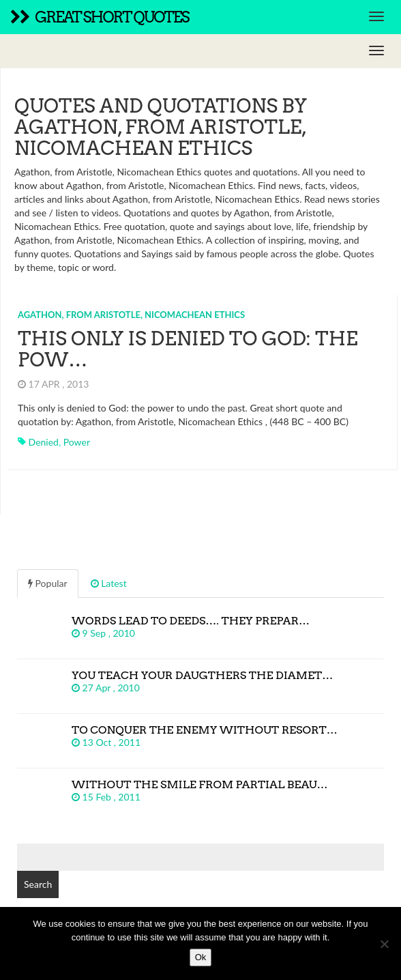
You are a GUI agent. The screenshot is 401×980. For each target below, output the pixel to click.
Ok (201, 957)
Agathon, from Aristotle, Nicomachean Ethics (131, 315)
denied (44, 442)
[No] (384, 944)
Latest (109, 583)
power (77, 442)
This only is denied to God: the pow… (188, 349)
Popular (48, 583)
